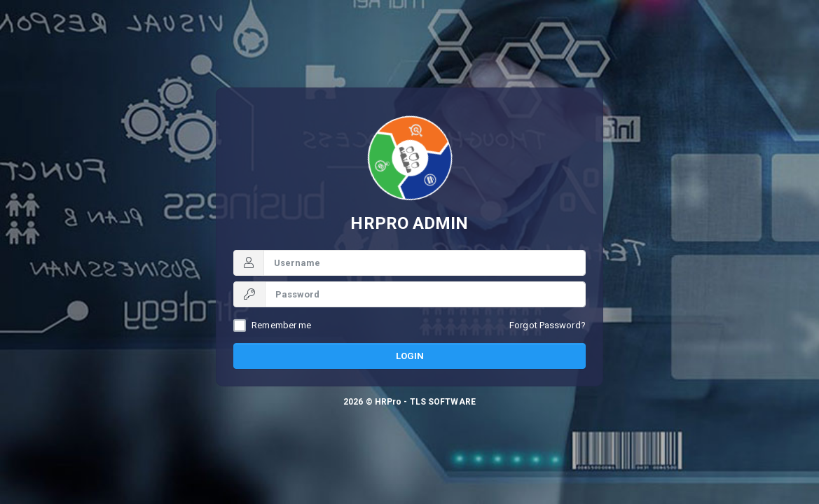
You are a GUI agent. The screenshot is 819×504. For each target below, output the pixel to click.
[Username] (424, 263)
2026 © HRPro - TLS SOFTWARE (409, 402)
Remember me (281, 325)
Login (410, 356)
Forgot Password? (548, 325)
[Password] (425, 294)
